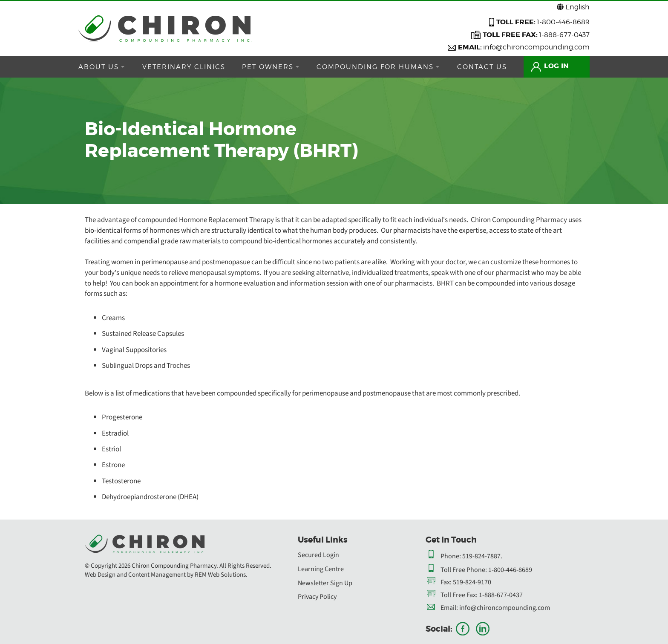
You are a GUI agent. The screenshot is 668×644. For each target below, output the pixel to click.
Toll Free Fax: (459, 595)
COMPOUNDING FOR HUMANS (387, 67)
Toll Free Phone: (464, 570)
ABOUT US (101, 67)
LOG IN (564, 66)
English (573, 7)
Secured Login (318, 555)
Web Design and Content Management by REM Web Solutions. (166, 575)
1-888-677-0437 (564, 35)
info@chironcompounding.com (536, 47)
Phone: (451, 556)
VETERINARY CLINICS (187, 67)
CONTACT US (494, 67)
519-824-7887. (482, 556)
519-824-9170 (472, 582)
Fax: (446, 582)
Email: (449, 608)
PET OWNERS (276, 67)
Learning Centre (321, 569)
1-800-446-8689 (563, 22)
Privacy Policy (317, 597)
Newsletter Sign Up (325, 583)
